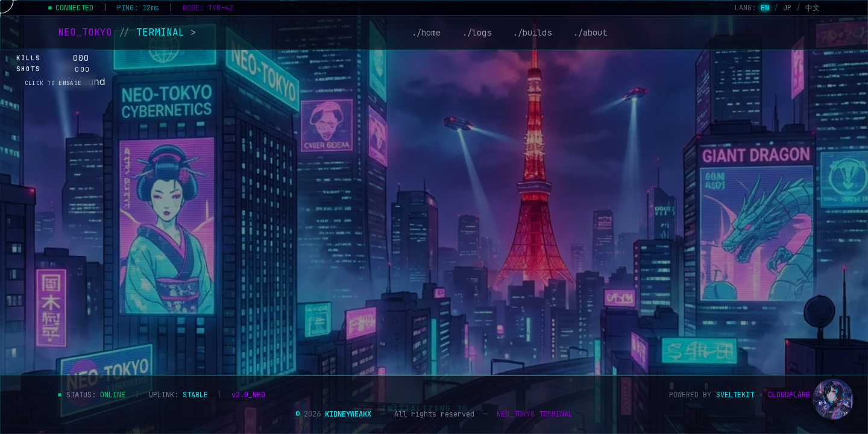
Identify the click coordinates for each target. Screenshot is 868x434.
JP (787, 8)
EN (765, 8)
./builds (532, 33)
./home (426, 33)
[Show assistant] (833, 399)
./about (590, 33)
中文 (813, 8)
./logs (477, 33)
